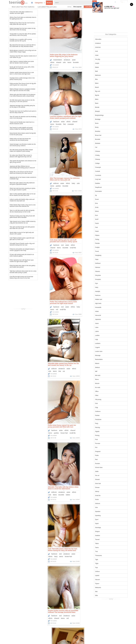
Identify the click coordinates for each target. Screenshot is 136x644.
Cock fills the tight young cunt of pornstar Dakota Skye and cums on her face (13, 277)
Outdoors (106, 411)
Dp (104, 195)
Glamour (106, 267)
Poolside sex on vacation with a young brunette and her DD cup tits (12, 40)
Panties (106, 415)
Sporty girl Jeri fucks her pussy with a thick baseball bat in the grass (13, 67)
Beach (105, 87)
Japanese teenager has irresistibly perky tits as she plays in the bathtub (14, 106)
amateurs (50, 60)
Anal (105, 51)
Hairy (105, 287)
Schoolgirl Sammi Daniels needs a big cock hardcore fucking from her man (14, 244)
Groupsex (106, 279)
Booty (105, 127)
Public (105, 455)
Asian (105, 55)
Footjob (106, 247)
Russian (106, 463)
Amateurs (106, 43)
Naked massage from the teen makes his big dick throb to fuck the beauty (14, 29)
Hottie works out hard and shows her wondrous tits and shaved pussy (12, 139)
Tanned (106, 539)
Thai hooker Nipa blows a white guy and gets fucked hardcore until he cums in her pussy (83, 550)
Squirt (105, 523)
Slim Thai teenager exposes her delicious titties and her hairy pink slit (48, 117)
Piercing (106, 427)
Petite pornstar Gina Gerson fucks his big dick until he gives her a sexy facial (14, 84)
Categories (32, 3)
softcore (39, 121)
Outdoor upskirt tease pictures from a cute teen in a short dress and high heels (13, 73)
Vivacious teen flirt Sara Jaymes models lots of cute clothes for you (15, 56)
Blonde (106, 107)
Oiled (105, 395)
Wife (105, 595)
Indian (105, 311)
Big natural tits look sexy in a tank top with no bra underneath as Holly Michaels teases (14, 45)
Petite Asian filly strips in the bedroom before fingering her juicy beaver (47, 55)
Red (105, 459)
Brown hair (107, 135)
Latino (105, 331)
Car (105, 147)
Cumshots (107, 175)
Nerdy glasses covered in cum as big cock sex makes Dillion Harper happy (15, 51)
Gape (105, 259)
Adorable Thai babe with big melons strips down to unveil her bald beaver (83, 241)
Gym (105, 283)
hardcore (74, 60)
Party (105, 423)
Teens (105, 547)
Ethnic (105, 211)
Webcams (106, 587)
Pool (105, 439)
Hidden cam (107, 299)
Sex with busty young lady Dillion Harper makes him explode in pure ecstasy (13, 150)
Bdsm (105, 83)
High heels (107, 303)
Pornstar (106, 443)
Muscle (106, 383)
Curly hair (106, 179)
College (106, 163)
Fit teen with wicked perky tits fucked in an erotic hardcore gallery (13, 255)
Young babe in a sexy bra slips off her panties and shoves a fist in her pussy (14, 34)
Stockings (106, 527)
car (84, 186)
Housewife (107, 307)
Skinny (106, 491)
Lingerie (106, 347)
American (106, 47)
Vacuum (106, 579)
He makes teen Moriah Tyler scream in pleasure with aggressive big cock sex (12, 156)
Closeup (106, 159)
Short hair (106, 483)
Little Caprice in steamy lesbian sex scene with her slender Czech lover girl (13, 62)
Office (105, 391)
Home (52, 631)
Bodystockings (108, 115)
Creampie (106, 167)
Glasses (106, 271)
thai (82, 62)
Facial (105, 223)
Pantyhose (107, 419)
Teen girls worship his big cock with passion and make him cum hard (14, 227)
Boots (105, 123)
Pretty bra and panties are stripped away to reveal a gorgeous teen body (14, 250)
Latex (105, 327)
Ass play (106, 59)
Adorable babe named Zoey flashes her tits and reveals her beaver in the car (83, 179)
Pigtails (106, 431)
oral (80, 121)
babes (88, 247)
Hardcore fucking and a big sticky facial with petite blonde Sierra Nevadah (14, 216)
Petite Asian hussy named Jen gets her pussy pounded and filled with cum (47, 241)
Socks (105, 499)
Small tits (106, 495)
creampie (89, 62)
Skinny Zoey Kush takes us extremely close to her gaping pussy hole (14, 18)
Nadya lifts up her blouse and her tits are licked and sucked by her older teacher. (13, 172)
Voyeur (106, 583)
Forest (105, 251)
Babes (105, 67)
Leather (106, 335)
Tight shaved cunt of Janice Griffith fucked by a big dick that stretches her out (14, 222)
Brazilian (106, 131)
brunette (59, 62)
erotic (48, 495)
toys (81, 433)
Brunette (106, 139)
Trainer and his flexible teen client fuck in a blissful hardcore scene (13, 123)
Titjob (105, 563)
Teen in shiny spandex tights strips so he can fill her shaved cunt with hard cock (14, 194)
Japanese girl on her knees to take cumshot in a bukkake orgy (14, 178)
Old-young (107, 399)
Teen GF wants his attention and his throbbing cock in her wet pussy (14, 117)
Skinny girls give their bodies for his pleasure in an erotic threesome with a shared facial (14, 95)
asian (57, 60)
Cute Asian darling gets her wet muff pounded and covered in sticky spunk (81, 117)
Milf (105, 371)
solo (47, 62)
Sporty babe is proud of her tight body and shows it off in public (13, 233)
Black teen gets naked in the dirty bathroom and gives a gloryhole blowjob (14, 183)
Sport (105, 519)
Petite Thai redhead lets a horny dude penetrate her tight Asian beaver (47, 179)
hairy (57, 121)
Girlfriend (106, 263)
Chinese (106, 151)
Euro (105, 215)
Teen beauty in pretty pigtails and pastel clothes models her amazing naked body (13, 128)
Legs (105, 339)
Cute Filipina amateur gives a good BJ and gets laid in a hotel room (13, 238)
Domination (107, 191)
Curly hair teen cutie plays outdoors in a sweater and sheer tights (13, 12)
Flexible (106, 243)
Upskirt (106, 575)
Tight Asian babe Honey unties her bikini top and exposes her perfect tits (48, 549)
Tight (105, 559)
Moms (105, 379)
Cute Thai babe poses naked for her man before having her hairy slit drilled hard (48, 302)
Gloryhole (106, 275)
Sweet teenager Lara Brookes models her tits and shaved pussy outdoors (14, 145)
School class (107, 467)
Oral (105, 403)
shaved (42, 62)
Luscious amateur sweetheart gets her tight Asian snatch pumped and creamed (83, 55)
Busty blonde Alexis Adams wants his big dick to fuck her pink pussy (14, 134)
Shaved (106, 479)
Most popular (86, 6)
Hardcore (106, 295)
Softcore (106, 503)
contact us (86, 641)
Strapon (106, 531)
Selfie (105, 471)
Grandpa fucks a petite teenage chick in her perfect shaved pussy (14, 79)
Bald (105, 71)
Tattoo (105, 543)
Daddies (106, 183)
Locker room (107, 351)
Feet (105, 227)
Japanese (106, 319)
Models (42, 3)
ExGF (105, 219)
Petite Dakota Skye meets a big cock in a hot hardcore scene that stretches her (14, 205)
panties (41, 124)
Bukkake (106, 143)
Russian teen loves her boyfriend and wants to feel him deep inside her (15, 112)
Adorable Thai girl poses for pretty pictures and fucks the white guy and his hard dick (49, 426)
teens (52, 62)
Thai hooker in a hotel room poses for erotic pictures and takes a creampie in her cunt (84, 364)
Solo (105, 507)
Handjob (106, 291)
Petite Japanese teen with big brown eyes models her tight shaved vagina (13, 261)
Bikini (105, 99)
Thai (105, 551)
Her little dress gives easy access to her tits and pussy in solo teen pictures (14, 101)
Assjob (106, 63)
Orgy (105, 407)
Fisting (105, 239)
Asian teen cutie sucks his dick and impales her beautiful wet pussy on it (84, 426)
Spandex (106, 511)
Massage (106, 355)
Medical (106, 367)
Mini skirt (106, 375)
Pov (105, 447)
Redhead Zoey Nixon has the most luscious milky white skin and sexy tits (14, 23)
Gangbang (107, 255)
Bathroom (106, 75)
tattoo (42, 433)
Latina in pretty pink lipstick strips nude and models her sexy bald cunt (14, 200)
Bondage (106, 119)
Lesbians (106, 343)
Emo (105, 203)
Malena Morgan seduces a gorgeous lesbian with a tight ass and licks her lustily (14, 90)
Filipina (106, 235)
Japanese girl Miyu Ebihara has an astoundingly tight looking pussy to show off (14, 167)
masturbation (41, 60)
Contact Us (83, 631)
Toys (105, 567)
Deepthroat (107, 187)
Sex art (106, 475)
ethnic (35, 62)
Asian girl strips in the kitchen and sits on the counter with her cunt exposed (48, 488)
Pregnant (106, 451)
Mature (106, 363)
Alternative (107, 39)
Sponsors (74, 631)
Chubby (106, 155)
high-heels (56, 556)
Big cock (106, 91)
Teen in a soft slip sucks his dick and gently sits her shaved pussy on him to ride (14, 211)
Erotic (105, 207)
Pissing (106, 435)
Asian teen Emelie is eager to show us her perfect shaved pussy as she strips (83, 488)
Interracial (106, 315)
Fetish (105, 231)
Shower (106, 487)
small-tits (91, 124)
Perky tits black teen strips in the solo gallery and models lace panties (14, 266)
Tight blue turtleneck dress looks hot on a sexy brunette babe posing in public (15, 272)
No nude (106, 387)
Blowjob (106, 111)
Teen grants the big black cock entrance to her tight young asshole (14, 161)
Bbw (105, 79)
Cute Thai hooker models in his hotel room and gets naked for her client (48, 364)
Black (105, 103)
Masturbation (107, 359)
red (40, 186)
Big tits (106, 95)
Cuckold (106, 171)
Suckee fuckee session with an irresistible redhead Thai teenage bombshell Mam (83, 302)
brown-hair (49, 247)
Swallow (106, 535)
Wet (105, 591)
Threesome (107, 555)
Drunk (105, 199)
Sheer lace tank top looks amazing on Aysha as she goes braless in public (14, 189)
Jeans (105, 323)
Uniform (106, 571)
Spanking (106, 515)
